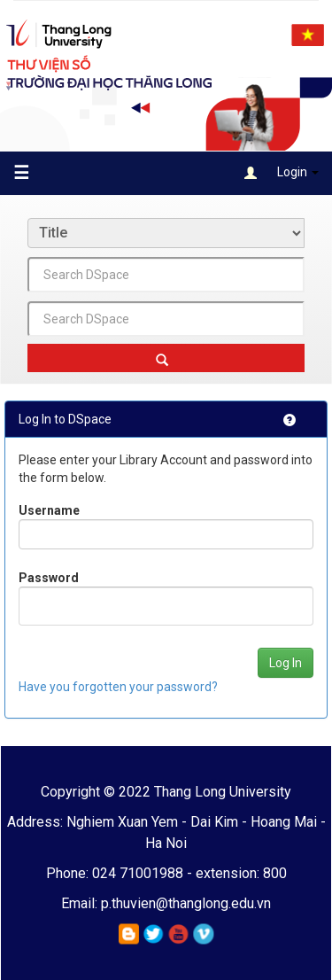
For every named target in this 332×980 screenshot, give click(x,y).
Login (282, 173)
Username (49, 510)
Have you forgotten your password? (118, 687)
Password (49, 578)
